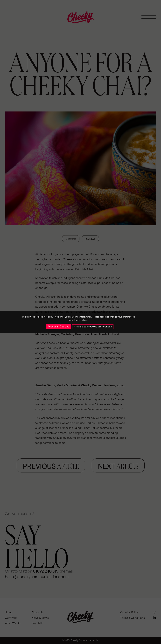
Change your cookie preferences (93, 327)
